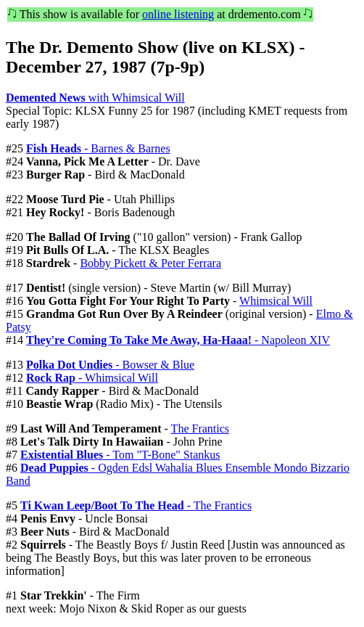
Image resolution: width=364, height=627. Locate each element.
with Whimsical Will (95, 98)
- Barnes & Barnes (98, 148)
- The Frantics (136, 505)
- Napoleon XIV (178, 340)
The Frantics (200, 429)
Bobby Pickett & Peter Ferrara (150, 263)
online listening (178, 14)
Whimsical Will (276, 301)
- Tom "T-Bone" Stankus (120, 455)
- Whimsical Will (92, 378)
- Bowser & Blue (110, 365)
